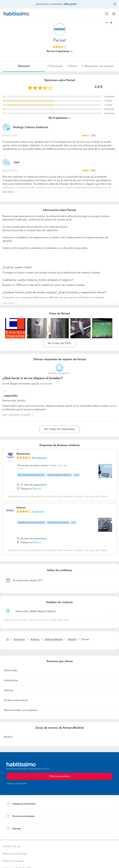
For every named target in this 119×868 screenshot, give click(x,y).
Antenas (35, 640)
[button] (59, 804)
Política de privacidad (15, 854)
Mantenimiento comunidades (21, 710)
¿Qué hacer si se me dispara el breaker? (33, 378)
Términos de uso (12, 847)
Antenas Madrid (54, 640)
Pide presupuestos (60, 776)
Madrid (72, 640)
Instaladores (11, 681)
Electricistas (11, 671)
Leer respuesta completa (16, 415)
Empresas (19, 640)
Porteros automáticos (16, 700)
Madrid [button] (37, 489)
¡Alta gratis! (70, 4)
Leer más (8, 192)
